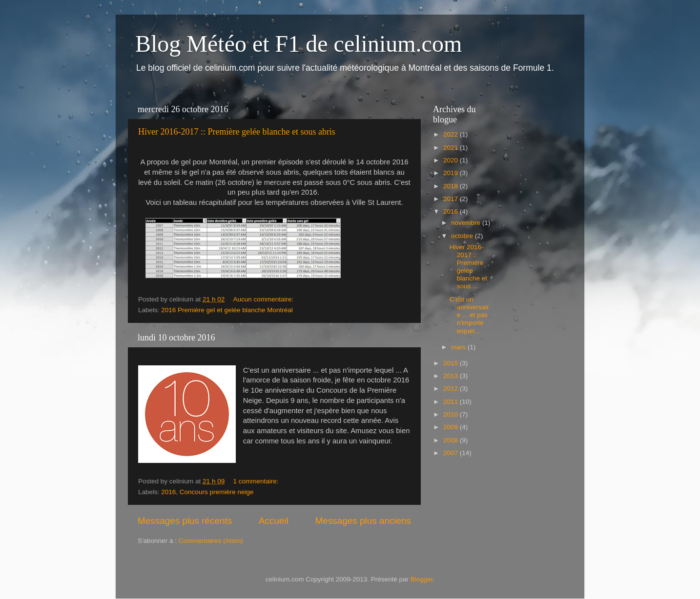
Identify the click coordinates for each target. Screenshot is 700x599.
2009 (452, 427)
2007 (452, 453)
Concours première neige (217, 492)
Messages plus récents (185, 521)
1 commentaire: (257, 481)
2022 (452, 134)
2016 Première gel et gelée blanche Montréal (227, 310)
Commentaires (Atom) (211, 541)
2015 (452, 363)
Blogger (422, 579)
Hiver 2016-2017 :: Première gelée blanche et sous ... (468, 267)
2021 (452, 148)
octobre (463, 236)
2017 (452, 199)
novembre (467, 223)
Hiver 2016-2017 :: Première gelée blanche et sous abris (237, 132)
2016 (168, 492)
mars (459, 347)
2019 (452, 173)
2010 (452, 414)
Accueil (274, 521)
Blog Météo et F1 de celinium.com (299, 44)
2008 (452, 440)
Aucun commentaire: (264, 299)
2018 (452, 186)
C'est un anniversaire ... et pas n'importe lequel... (469, 315)
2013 (452, 376)
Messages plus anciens (363, 521)
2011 (452, 402)
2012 (452, 389)
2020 (452, 160)
